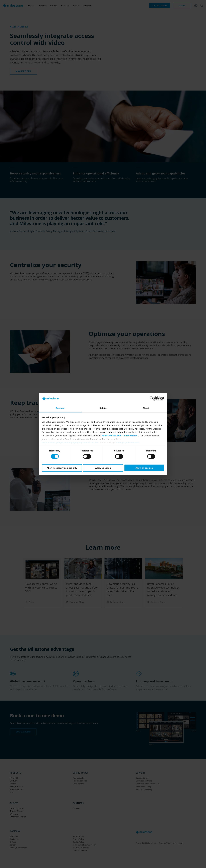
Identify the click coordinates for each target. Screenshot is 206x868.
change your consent (128, 443)
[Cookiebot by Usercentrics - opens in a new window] (152, 399)
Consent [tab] (60, 408)
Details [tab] (103, 408)
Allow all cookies (144, 468)
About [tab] (146, 408)
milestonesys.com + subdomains (120, 436)
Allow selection (103, 468)
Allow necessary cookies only (62, 468)
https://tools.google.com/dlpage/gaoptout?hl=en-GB (70, 443)
